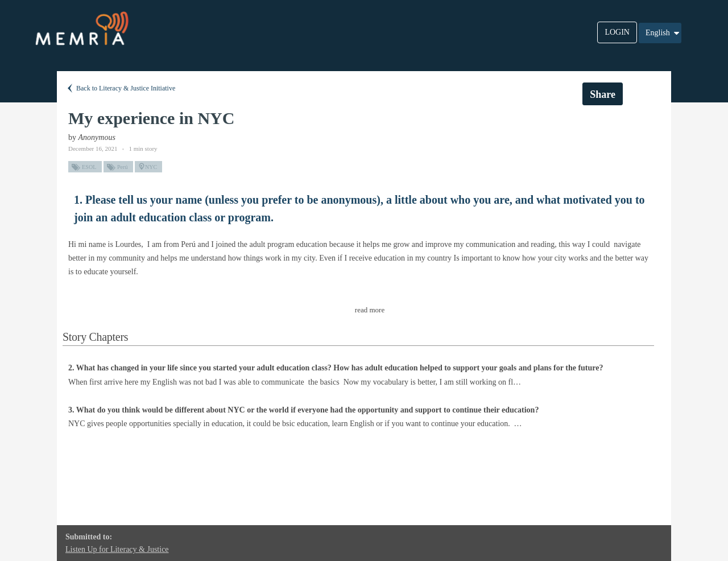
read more (370, 310)
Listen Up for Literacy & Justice (117, 549)
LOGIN (617, 32)
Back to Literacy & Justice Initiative (120, 88)
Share (603, 94)
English (663, 33)
